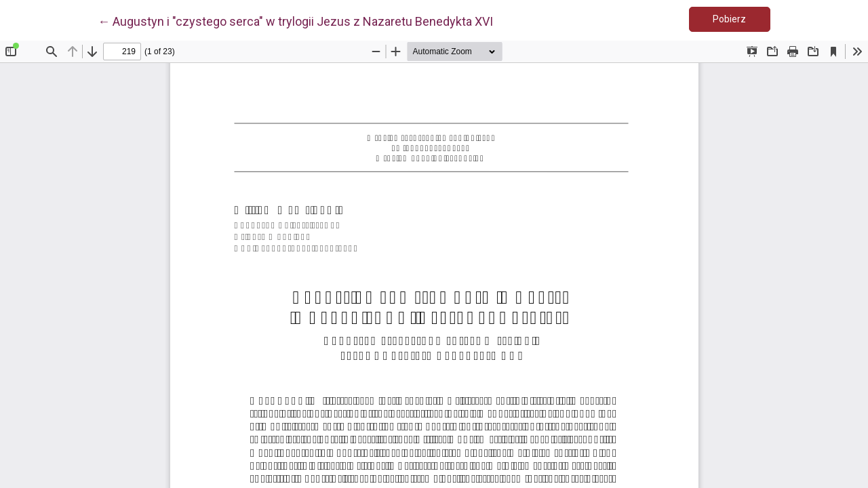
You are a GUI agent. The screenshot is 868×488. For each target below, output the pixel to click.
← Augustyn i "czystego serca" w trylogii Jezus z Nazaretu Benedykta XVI (295, 20)
